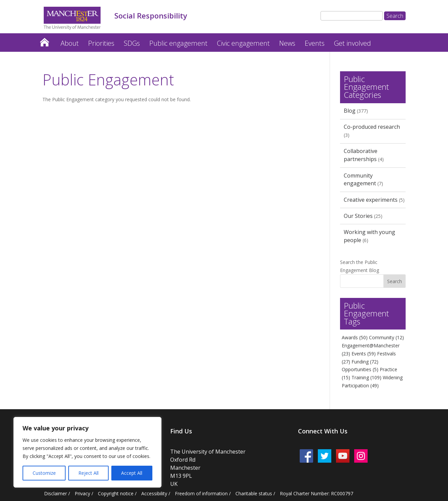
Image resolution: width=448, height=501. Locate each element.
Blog (350, 111)
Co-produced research (372, 127)
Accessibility (154, 493)
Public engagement (178, 43)
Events (315, 43)
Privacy (82, 493)
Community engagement (360, 180)
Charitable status (254, 493)
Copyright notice (116, 493)
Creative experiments (371, 200)
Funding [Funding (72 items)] (365, 362)
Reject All (88, 473)
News (287, 43)
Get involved (352, 43)
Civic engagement (243, 43)
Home (44, 41)
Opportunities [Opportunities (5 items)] (360, 369)
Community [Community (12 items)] (386, 337)
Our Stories (358, 216)
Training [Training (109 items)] (366, 377)
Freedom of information (201, 493)
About (70, 43)
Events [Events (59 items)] (364, 354)
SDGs (132, 43)
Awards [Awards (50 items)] (355, 337)
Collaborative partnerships (361, 155)
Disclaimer (55, 493)
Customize (44, 473)
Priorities (101, 43)
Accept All (132, 473)
